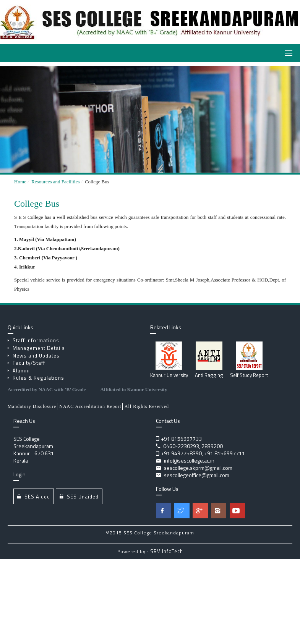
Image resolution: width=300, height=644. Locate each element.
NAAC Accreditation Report (90, 406)
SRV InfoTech (167, 551)
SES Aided (34, 496)
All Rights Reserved (147, 406)
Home (20, 182)
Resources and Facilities (57, 182)
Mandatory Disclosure (32, 406)
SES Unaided (79, 496)
